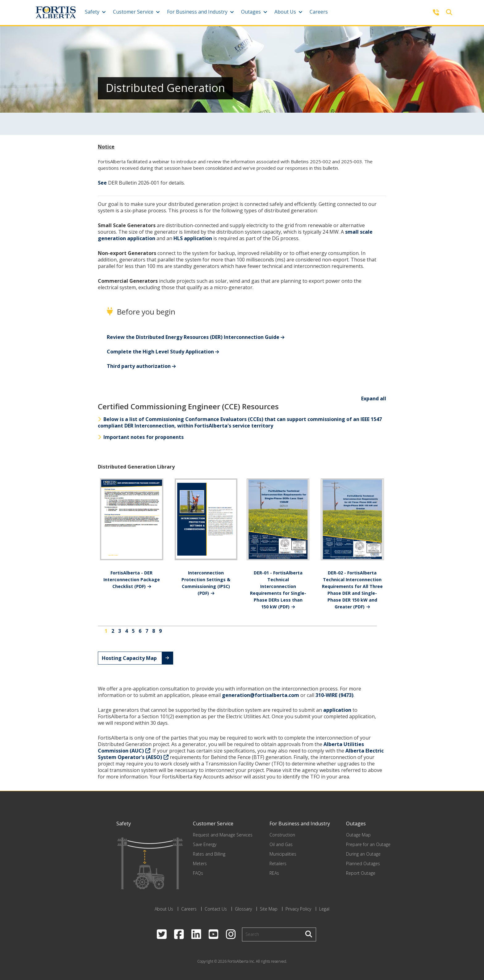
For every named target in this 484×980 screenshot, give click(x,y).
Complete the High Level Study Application (160, 352)
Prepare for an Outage (368, 844)
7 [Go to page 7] (147, 631)
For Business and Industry (197, 12)
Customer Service (133, 12)
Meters (200, 863)
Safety (92, 12)
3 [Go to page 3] (120, 631)
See (102, 183)
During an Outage (363, 854)
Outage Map (358, 835)
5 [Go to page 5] (133, 631)
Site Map (269, 909)
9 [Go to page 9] (160, 631)
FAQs (198, 873)
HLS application (193, 238)
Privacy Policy (298, 909)
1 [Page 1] (106, 631)
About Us (285, 12)
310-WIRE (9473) (334, 695)
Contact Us (216, 909)
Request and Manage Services (223, 835)
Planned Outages (363, 863)
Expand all (374, 398)
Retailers (278, 863)
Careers (319, 12)
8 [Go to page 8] (154, 631)
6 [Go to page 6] (140, 631)
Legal (324, 909)
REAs (274, 873)
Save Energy (205, 844)
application (337, 710)
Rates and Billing (209, 854)
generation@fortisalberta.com (261, 695)
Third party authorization (139, 366)
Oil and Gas (281, 844)
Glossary (243, 909)
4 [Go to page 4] (126, 631)
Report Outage (361, 873)
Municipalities (283, 854)
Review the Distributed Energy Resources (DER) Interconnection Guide (193, 337)
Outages (251, 12)
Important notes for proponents (141, 437)
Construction (282, 835)
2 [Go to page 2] (113, 631)
